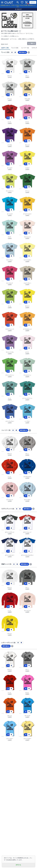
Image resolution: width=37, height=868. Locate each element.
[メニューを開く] (2, 2)
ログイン (33, 2)
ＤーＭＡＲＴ (19, 9)
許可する (18, 865)
